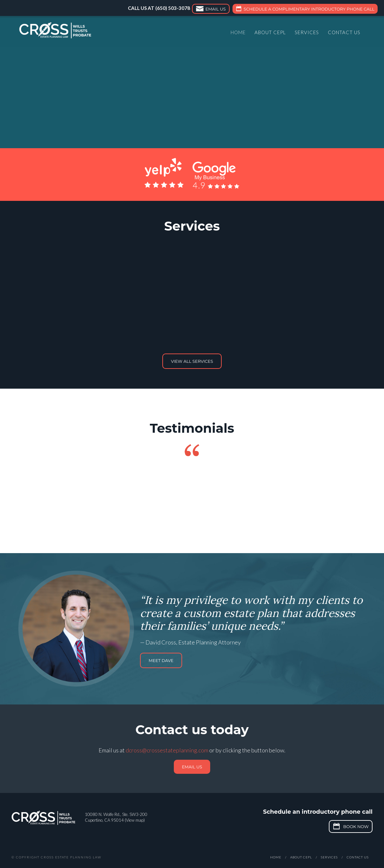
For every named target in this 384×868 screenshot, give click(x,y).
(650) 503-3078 (173, 8)
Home (238, 34)
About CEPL (270, 34)
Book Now (350, 827)
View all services (192, 361)
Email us (192, 767)
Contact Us (344, 34)
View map (135, 820)
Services (307, 34)
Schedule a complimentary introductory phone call (304, 9)
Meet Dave (161, 660)
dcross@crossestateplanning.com (167, 750)
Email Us (210, 9)
